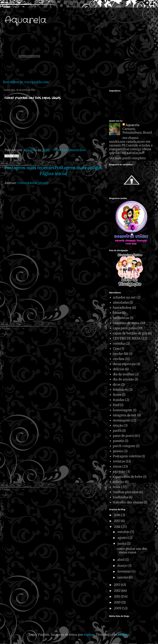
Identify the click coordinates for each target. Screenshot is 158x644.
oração (118, 425)
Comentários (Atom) (33, 183)
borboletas (121, 318)
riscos (117, 466)
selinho (119, 482)
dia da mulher (123, 374)
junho (122, 544)
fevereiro (124, 571)
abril (121, 560)
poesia (118, 451)
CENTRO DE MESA (127, 338)
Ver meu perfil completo (127, 158)
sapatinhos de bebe (128, 477)
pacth (117, 431)
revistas (119, 461)
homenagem (123, 410)
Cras (116, 349)
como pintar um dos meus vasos (33, 98)
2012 (118, 591)
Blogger (123, 635)
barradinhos (122, 308)
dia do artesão (123, 379)
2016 (117, 515)
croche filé (121, 354)
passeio (119, 441)
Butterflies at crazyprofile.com (26, 82)
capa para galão (125, 328)
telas (117, 487)
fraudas (119, 400)
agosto (123, 538)
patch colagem (124, 446)
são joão (119, 472)
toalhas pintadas (126, 492)
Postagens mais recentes (29, 168)
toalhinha (120, 497)
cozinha (119, 343)
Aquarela (25, 20)
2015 (117, 521)
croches (119, 359)
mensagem (121, 420)
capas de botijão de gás (130, 333)
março (122, 566)
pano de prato (123, 436)
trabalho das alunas (128, 502)
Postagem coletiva (127, 456)
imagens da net (125, 415)
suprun (89, 635)
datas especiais (124, 364)
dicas (117, 384)
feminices (120, 390)
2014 (117, 527)
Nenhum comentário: (70, 150)
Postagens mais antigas (78, 168)
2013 (117, 585)
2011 (117, 596)
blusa (117, 313)
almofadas (121, 302)
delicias (119, 369)
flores (117, 395)
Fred (116, 405)
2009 (118, 608)
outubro (124, 532)
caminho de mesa (126, 323)
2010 (118, 602)
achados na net (124, 297)
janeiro (123, 577)
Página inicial (53, 174)
